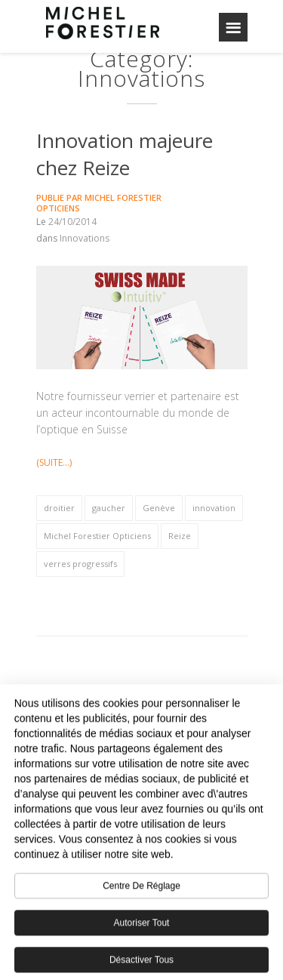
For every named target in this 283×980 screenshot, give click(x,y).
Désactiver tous (141, 965)
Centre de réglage (141, 891)
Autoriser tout (142, 928)
